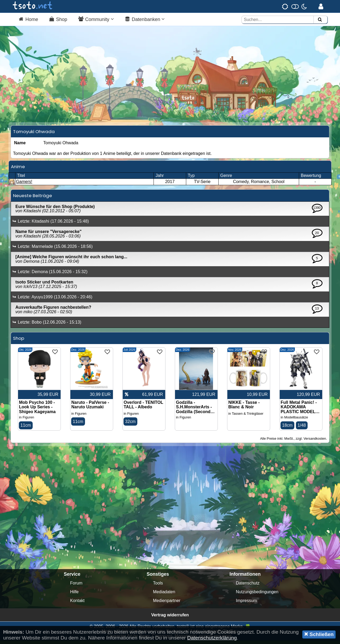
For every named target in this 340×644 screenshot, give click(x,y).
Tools (158, 586)
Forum (76, 586)
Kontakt (77, 604)
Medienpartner (167, 604)
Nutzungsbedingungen (257, 595)
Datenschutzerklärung (212, 638)
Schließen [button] (319, 634)
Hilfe (74, 595)
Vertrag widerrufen (170, 618)
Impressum (246, 604)
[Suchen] (320, 20)
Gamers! (24, 185)
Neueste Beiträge (33, 199)
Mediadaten (164, 595)
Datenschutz (248, 586)
